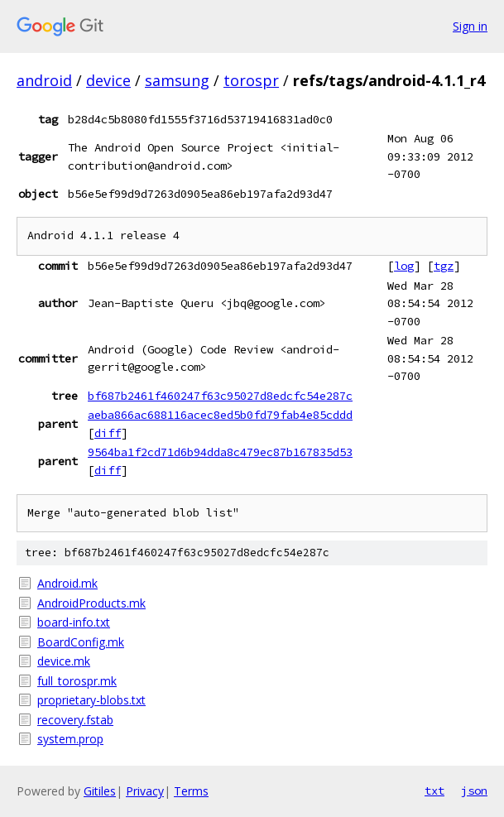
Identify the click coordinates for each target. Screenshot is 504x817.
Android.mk (67, 583)
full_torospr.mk (77, 681)
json (474, 791)
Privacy (145, 791)
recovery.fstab (75, 720)
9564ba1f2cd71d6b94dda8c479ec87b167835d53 (220, 452)
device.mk (64, 661)
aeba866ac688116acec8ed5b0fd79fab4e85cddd (220, 415)
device (108, 80)
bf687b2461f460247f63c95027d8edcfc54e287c (220, 396)
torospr (251, 80)
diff (108, 433)
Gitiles (100, 791)
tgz (444, 266)
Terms (191, 791)
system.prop (70, 739)
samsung (177, 80)
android (44, 80)
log (404, 266)
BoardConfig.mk (81, 642)
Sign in (470, 26)
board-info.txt (74, 622)
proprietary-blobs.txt (91, 700)
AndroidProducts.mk (91, 603)
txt (434, 791)
